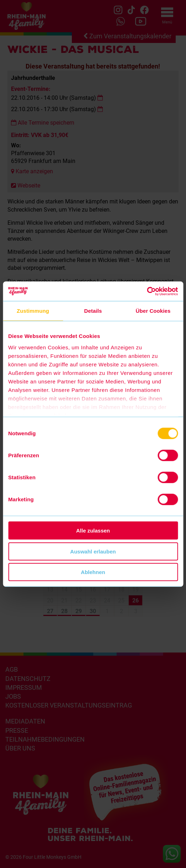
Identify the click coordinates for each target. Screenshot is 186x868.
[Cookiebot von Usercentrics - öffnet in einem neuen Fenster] (147, 291)
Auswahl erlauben (93, 551)
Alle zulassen (93, 531)
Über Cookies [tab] (153, 311)
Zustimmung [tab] (33, 311)
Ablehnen (93, 572)
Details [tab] (93, 311)
